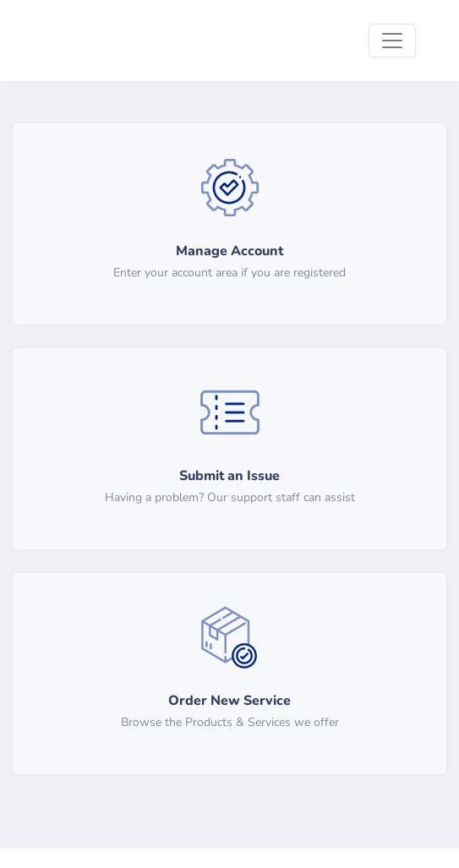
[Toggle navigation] (392, 41)
